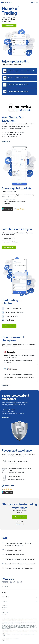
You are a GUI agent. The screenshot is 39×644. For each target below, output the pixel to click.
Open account (9, 26)
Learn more (6, 385)
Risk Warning (4, 608)
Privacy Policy (5, 605)
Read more (6, 141)
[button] (9, 2)
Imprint (3, 610)
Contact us (20, 524)
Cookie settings (5, 612)
